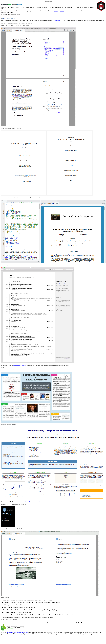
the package (19, 366)
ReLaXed (62, 11)
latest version (57, 21)
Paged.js (56, 11)
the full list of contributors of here (17, 636)
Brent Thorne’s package (32, 504)
